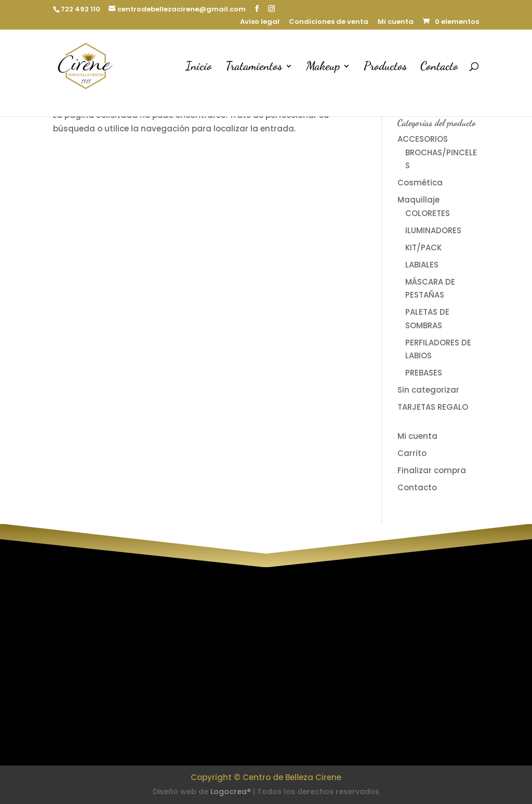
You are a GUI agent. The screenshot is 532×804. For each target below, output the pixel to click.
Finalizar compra (432, 470)
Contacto (439, 68)
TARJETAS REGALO (433, 407)
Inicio (199, 68)
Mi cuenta (396, 22)
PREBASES (424, 373)
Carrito (412, 453)
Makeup (323, 68)
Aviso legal (260, 22)
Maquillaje (418, 200)
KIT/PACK (423, 247)
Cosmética (420, 183)
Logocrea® (231, 792)
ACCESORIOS (423, 139)
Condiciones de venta (329, 22)
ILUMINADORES (433, 230)
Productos (385, 68)
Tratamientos (254, 68)
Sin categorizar (428, 390)
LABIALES (422, 265)
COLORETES (428, 213)
